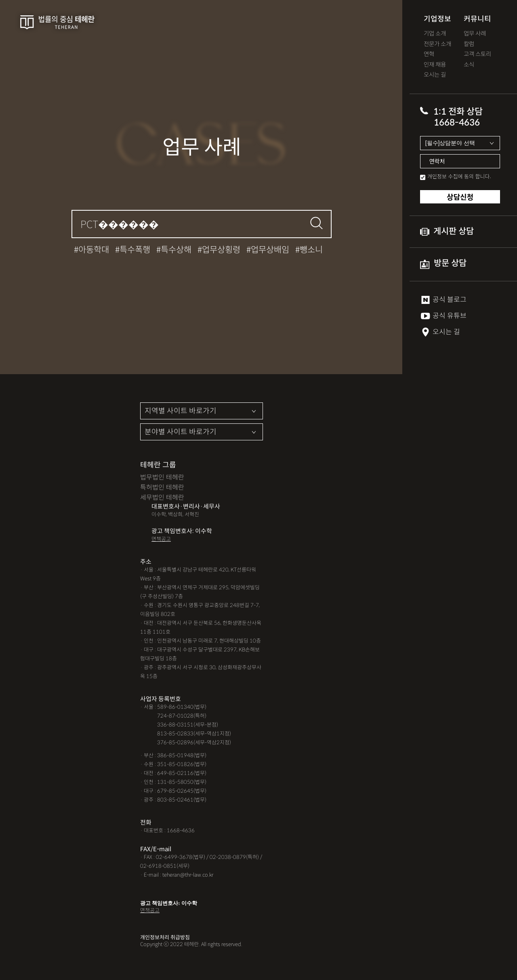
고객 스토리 (477, 54)
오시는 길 (435, 75)
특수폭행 (135, 250)
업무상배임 (270, 250)
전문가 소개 (437, 44)
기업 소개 (435, 34)
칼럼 (469, 44)
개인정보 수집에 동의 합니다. (459, 176)
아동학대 (94, 250)
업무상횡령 (221, 250)
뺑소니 (311, 250)
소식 (469, 65)
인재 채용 (435, 65)
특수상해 (176, 250)
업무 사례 (475, 34)
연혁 (429, 54)
